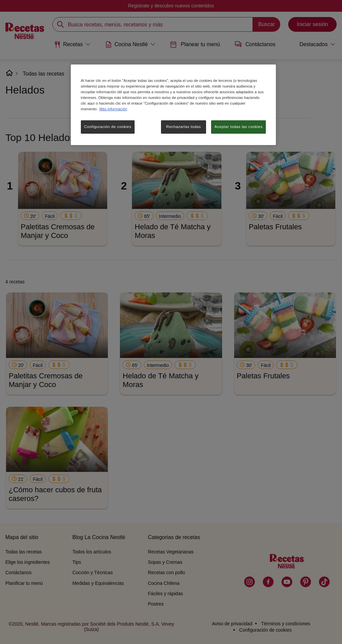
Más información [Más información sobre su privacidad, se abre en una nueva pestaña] (113, 109)
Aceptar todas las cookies (238, 127)
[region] (173, 105)
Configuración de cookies (108, 127)
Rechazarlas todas (184, 127)
